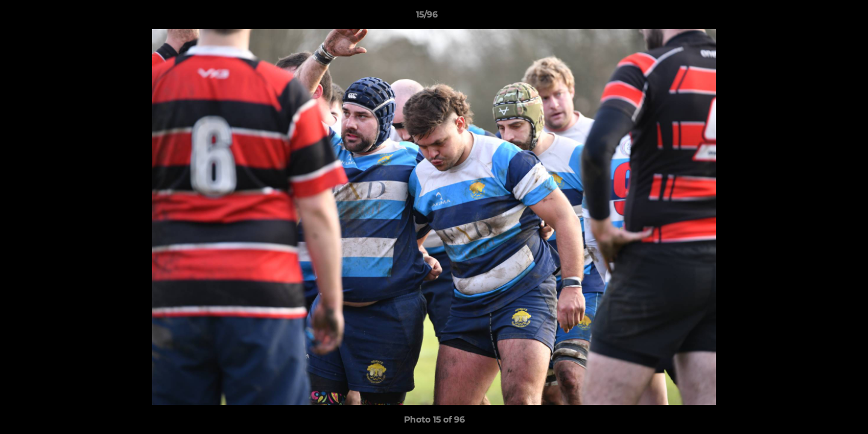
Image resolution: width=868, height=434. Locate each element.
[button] (817, 17)
